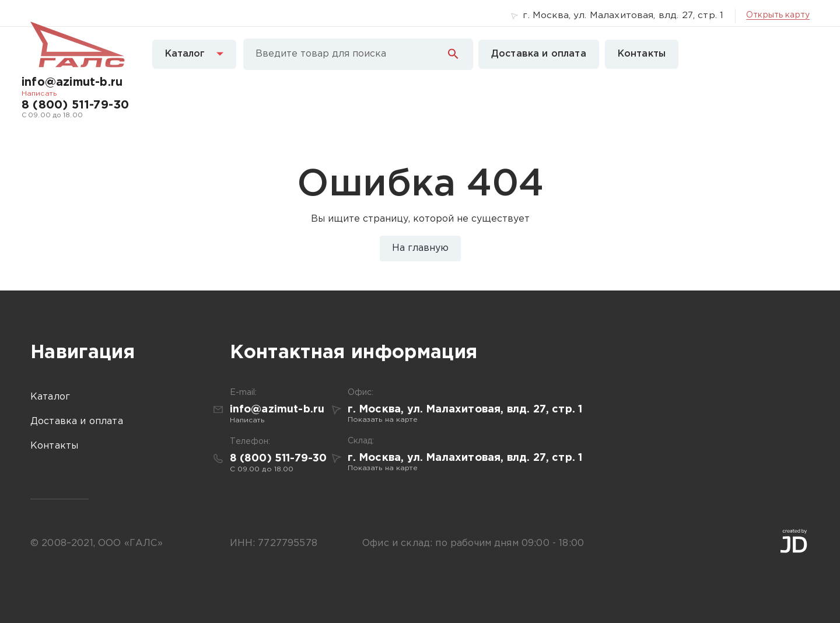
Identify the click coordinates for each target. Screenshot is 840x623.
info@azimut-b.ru (72, 83)
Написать (39, 94)
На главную (420, 248)
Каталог (194, 54)
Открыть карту (778, 15)
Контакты (642, 54)
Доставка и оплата (539, 54)
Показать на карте (383, 420)
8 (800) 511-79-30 (75, 105)
